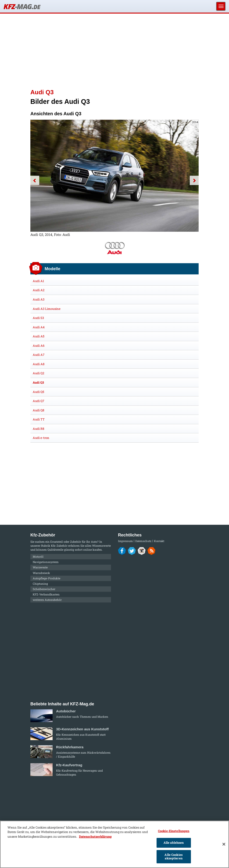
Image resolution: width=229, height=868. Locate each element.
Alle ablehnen (174, 843)
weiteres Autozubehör (47, 600)
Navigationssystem (46, 562)
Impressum (125, 541)
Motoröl (38, 556)
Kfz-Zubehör (59, 546)
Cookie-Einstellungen (174, 831)
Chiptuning (40, 584)
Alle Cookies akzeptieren (174, 857)
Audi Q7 (38, 401)
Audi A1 (38, 281)
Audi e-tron (41, 438)
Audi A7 (39, 355)
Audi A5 (39, 336)
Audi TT (39, 419)
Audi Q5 (38, 392)
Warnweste (40, 567)
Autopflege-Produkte (47, 578)
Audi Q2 (38, 373)
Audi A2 (39, 290)
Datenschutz (143, 541)
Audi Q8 (38, 410)
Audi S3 (38, 318)
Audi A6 (39, 346)
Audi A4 (39, 327)
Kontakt (159, 541)
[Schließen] (224, 844)
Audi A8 (39, 364)
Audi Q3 (38, 382)
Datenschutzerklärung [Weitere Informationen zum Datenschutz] (95, 836)
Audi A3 (39, 299)
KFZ (22, 6)
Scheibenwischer (44, 589)
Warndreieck (41, 573)
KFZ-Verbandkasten (46, 594)
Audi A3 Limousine (47, 309)
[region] (114, 844)
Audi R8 (38, 429)
